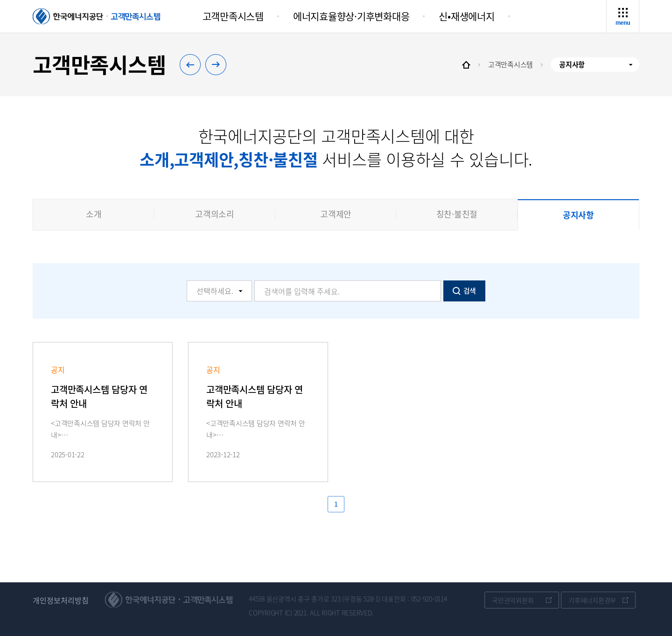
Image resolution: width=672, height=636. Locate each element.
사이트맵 (625, 6)
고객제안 (336, 214)
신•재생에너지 (466, 16)
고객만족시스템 (233, 16)
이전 (185, 58)
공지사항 (578, 215)
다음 (221, 72)
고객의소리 (215, 214)
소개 (94, 214)
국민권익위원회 (513, 600)
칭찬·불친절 (457, 214)
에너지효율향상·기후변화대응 (351, 16)
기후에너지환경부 (592, 600)
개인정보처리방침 (61, 601)
